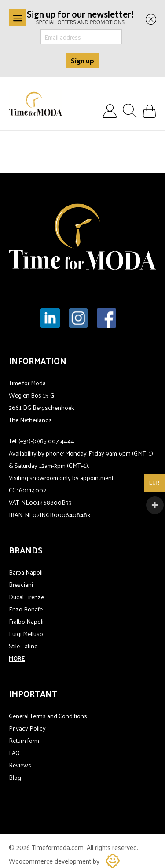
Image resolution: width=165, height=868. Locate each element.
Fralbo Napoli (26, 621)
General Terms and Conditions (48, 716)
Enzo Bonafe (26, 609)
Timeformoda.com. (59, 847)
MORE (17, 658)
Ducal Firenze (26, 597)
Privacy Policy (27, 728)
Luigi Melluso (26, 634)
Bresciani (21, 584)
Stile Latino (23, 646)
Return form (24, 740)
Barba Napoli (26, 572)
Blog (15, 777)
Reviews (20, 765)
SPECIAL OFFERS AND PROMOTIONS (81, 17)
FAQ (14, 753)
